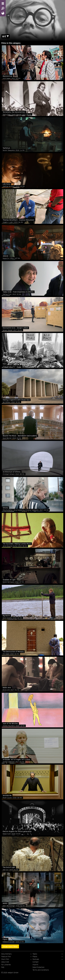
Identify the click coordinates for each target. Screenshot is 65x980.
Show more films (10, 946)
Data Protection (38, 967)
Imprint (35, 965)
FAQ (3, 967)
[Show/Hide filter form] (8, 36)
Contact (35, 962)
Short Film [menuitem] (5, 959)
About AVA (5, 962)
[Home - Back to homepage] (3, 13)
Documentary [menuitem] (6, 954)
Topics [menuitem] (35, 954)
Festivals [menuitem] (36, 959)
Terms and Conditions (41, 970)
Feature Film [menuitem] (6, 957)
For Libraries (6, 965)
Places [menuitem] (35, 957)
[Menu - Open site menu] (3, 3)
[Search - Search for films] (3, 8)
